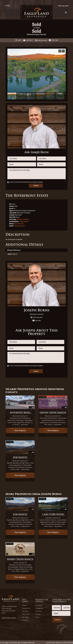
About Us (26, 614)
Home (24, 605)
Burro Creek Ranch (20, 559)
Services (25, 611)
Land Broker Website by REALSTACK (60, 642)
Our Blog (26, 617)
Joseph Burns (24, 221)
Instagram (39, 608)
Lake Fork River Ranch (53, 514)
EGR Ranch (20, 457)
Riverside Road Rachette (20, 412)
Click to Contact (19, 225)
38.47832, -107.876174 (23, 219)
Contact (25, 620)
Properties (26, 608)
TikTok (38, 614)
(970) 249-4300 (63, 6)
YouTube (39, 611)
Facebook (39, 605)
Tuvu (37, 617)
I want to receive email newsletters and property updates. (26, 182)
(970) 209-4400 (19, 223)
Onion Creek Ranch (53, 412)
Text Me (37, 320)
